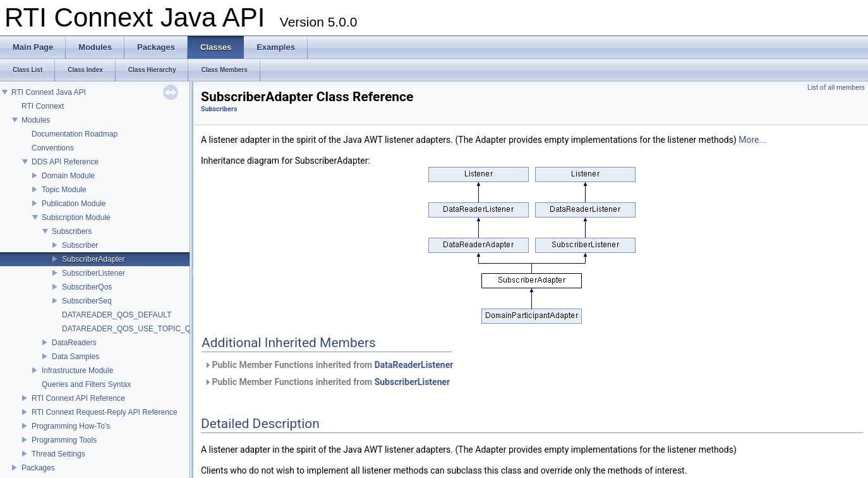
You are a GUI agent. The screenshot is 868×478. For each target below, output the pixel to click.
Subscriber (80, 245)
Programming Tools (64, 440)
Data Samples (75, 357)
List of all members (836, 88)
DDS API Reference (65, 162)
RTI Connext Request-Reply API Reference (105, 412)
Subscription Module (76, 218)
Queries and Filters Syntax (86, 384)
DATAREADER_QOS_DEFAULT (117, 315)
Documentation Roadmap (75, 134)
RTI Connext (43, 106)
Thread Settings (58, 454)
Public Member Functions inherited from (329, 365)
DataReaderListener (414, 365)
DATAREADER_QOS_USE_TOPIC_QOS (132, 329)
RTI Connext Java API (49, 92)
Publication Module (74, 204)
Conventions (53, 148)
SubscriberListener (93, 273)
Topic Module (64, 190)
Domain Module (68, 176)
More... (752, 140)
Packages (38, 468)
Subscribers (72, 231)
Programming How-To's (71, 426)
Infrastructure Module (77, 371)
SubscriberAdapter (93, 259)
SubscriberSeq (87, 301)
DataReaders (74, 343)
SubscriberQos (87, 287)
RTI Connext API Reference (78, 398)
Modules (36, 120)
